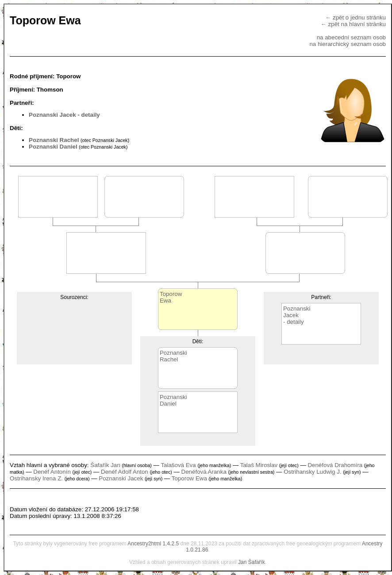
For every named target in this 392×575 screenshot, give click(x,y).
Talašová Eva (178, 465)
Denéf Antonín (52, 472)
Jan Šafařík (252, 562)
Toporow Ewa (189, 478)
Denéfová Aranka (204, 472)
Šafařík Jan (105, 465)
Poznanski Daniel (53, 147)
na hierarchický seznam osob (348, 44)
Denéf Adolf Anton (125, 472)
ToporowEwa (171, 297)
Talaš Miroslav (259, 465)
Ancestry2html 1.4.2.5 (153, 544)
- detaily (88, 115)
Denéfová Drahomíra (335, 465)
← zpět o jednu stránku (355, 17)
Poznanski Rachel (54, 140)
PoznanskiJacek (297, 312)
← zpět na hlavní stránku (353, 24)
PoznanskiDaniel (173, 400)
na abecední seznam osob (351, 37)
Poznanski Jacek (52, 115)
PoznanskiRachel (173, 356)
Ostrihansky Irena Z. (36, 478)
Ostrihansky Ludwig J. (312, 472)
